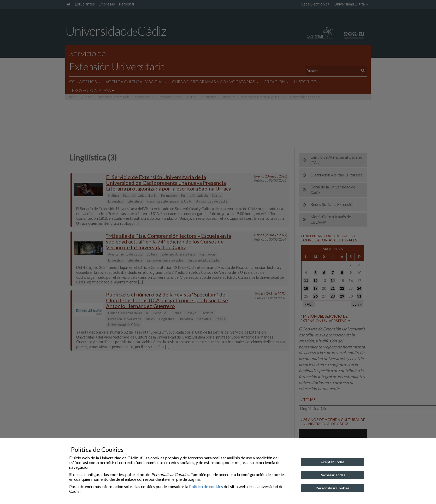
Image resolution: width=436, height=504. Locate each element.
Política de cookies (206, 486)
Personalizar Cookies (333, 488)
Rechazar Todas (332, 475)
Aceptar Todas (332, 462)
